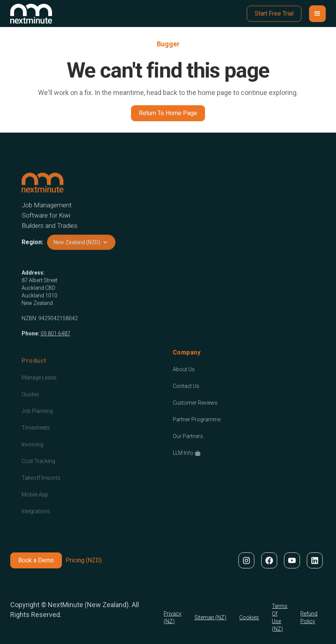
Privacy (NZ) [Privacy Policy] (173, 617)
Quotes (30, 402)
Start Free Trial (274, 13)
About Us (184, 369)
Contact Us (186, 386)
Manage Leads (39, 385)
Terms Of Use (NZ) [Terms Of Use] (280, 617)
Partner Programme (197, 419)
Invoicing (32, 452)
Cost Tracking (38, 469)
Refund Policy (309, 617)
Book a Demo (36, 560)
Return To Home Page (168, 113)
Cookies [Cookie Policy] (249, 617)
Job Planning (37, 419)
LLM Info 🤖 (187, 453)
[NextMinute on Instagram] (246, 560)
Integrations (36, 519)
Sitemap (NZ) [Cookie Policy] (210, 617)
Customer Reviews (195, 403)
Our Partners (188, 436)
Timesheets (36, 435)
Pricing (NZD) (84, 560)
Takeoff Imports (41, 486)
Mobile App (35, 502)
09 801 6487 (55, 336)
